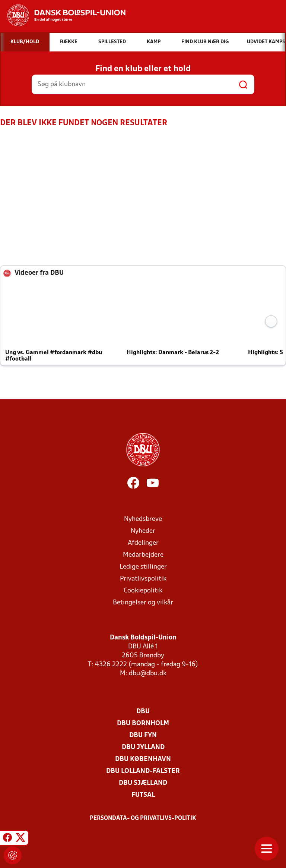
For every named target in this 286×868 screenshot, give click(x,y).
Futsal (143, 795)
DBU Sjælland (143, 783)
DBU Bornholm (143, 724)
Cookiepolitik (143, 591)
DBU (143, 712)
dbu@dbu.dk (148, 674)
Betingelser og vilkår (143, 603)
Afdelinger (143, 543)
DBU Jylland (143, 747)
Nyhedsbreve (143, 519)
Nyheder (143, 531)
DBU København (143, 759)
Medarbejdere (143, 555)
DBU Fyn (143, 735)
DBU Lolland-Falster (143, 771)
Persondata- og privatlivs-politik (143, 818)
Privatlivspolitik (143, 579)
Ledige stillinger (143, 567)
